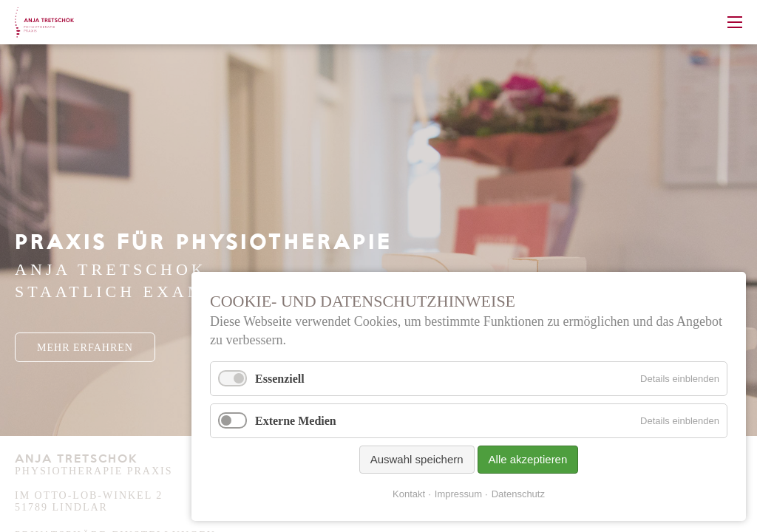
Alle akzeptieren (528, 459)
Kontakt (409, 494)
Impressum (458, 494)
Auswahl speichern (417, 459)
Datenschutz (518, 494)
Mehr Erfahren (85, 348)
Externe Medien (296, 421)
